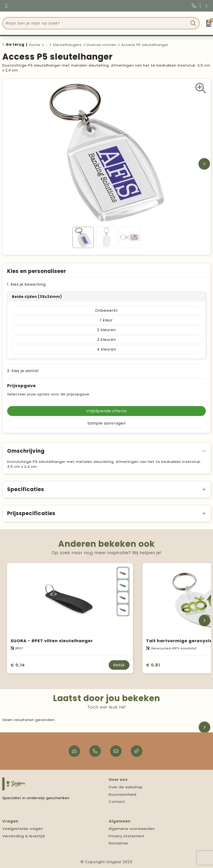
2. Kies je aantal (23, 371)
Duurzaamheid (123, 794)
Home (35, 45)
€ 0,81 (153, 665)
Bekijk (119, 665)
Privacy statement (127, 836)
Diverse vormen (102, 45)
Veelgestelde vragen (23, 829)
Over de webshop (126, 787)
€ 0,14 (18, 665)
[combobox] (96, 23)
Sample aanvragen (107, 423)
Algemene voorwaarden (132, 829)
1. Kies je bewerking (26, 284)
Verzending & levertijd (24, 836)
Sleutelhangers (67, 45)
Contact (117, 802)
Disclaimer (119, 843)
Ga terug (15, 44)
